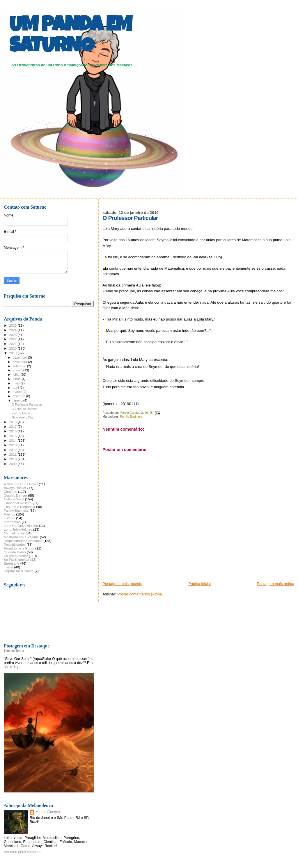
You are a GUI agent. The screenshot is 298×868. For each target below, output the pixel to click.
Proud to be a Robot (19, 548)
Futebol (9, 518)
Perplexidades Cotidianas (23, 541)
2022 (13, 339)
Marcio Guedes (48, 812)
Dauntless (14, 651)
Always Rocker (15, 488)
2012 (13, 450)
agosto (18, 370)
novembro (21, 362)
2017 (13, 426)
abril (16, 388)
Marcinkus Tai (14, 533)
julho (17, 375)
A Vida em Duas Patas (21, 484)
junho (17, 379)
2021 (13, 344)
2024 (13, 330)
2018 (13, 422)
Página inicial (199, 584)
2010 (13, 459)
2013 (13, 445)
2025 (13, 325)
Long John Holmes (18, 529)
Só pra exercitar (16, 556)
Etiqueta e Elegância (19, 507)
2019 (13, 353)
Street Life (11, 563)
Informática (12, 522)
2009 (13, 464)
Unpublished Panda (19, 571)
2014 (13, 440)
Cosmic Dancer (15, 495)
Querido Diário (15, 552)
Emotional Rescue (18, 503)
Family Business (131, 417)
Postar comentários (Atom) (140, 594)
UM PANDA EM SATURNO (70, 37)
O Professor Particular (27, 405)
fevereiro (19, 396)
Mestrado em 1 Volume (21, 537)
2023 (13, 335)
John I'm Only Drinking (21, 526)
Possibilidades (15, 544)
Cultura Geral (14, 499)
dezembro (21, 357)
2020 (13, 348)
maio (17, 383)
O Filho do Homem (25, 409)
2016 (13, 431)
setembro (20, 366)
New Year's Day (22, 417)
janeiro (18, 400)
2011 (13, 454)
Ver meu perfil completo (23, 852)
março (18, 392)
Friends (9, 514)
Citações (10, 492)
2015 (13, 436)
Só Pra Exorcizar (17, 560)
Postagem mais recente (122, 584)
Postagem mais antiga (275, 584)
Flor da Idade (21, 413)
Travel (8, 567)
